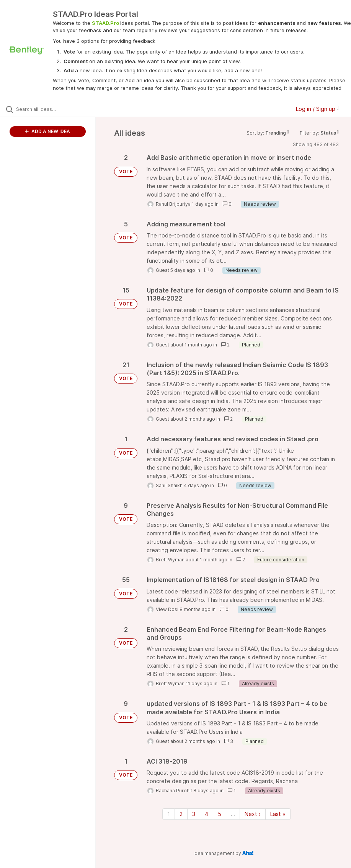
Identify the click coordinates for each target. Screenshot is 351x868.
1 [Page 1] (169, 814)
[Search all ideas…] (52, 109)
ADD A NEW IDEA (47, 131)
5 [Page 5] (220, 814)
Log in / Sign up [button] (317, 109)
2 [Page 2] (181, 814)
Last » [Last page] (278, 814)
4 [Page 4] (207, 814)
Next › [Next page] (253, 814)
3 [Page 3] (194, 814)
